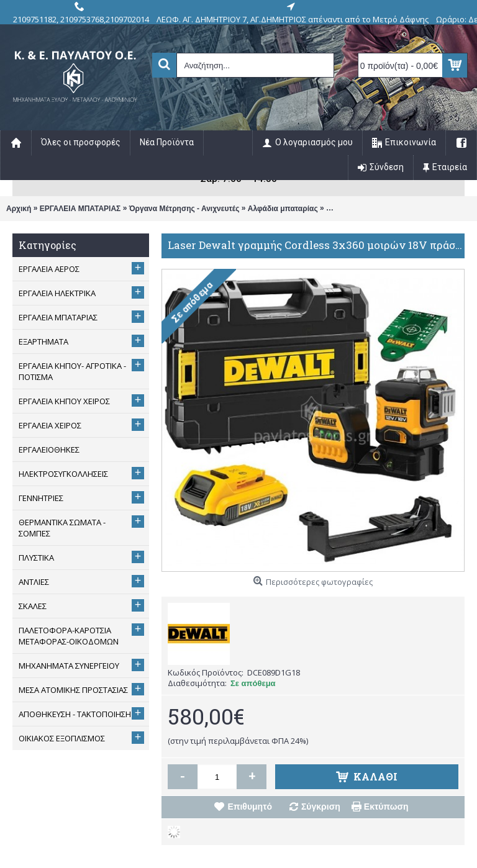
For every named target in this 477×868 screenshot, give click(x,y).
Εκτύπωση (386, 807)
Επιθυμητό (250, 807)
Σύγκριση (321, 807)
